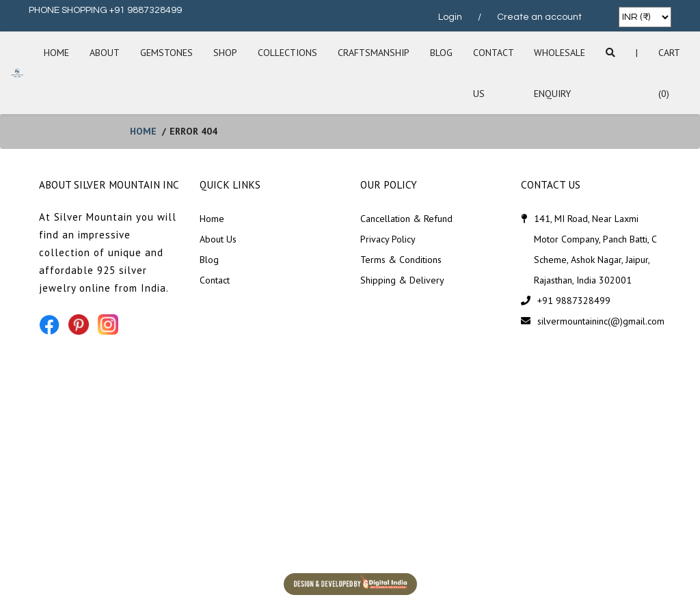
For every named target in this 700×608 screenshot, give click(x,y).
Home (56, 53)
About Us (218, 239)
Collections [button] (287, 53)
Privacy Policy (388, 239)
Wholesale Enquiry (560, 73)
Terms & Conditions (401, 260)
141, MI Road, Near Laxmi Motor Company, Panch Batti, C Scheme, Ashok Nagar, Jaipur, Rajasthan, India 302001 (595, 249)
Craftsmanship (374, 53)
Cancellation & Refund (406, 219)
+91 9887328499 (574, 301)
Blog (441, 53)
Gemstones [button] (166, 53)
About (105, 53)
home (143, 131)
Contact (215, 280)
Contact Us (493, 73)
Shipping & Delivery (402, 280)
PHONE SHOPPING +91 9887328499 (105, 10)
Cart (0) (669, 73)
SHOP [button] (225, 53)
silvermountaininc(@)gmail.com (601, 321)
